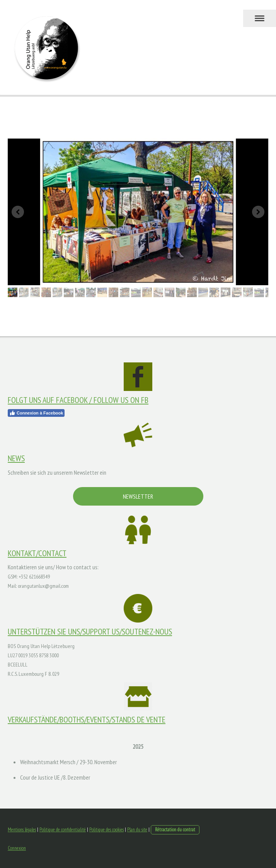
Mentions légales (22, 830)
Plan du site (137, 830)
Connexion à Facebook (36, 413)
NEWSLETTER (138, 496)
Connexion (17, 848)
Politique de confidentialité (63, 830)
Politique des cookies (106, 830)
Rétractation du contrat (175, 830)
